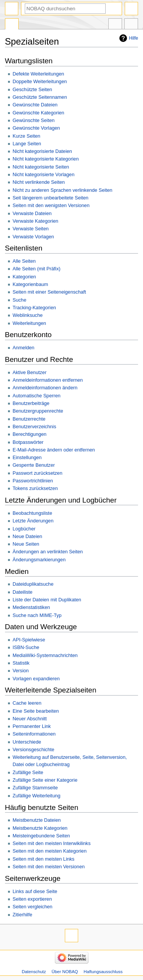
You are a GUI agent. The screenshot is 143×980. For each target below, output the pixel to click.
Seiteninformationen (34, 734)
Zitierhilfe (22, 915)
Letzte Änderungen (33, 521)
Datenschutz (34, 972)
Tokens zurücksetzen (35, 488)
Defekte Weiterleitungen (38, 74)
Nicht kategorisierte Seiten (41, 167)
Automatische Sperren (37, 396)
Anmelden (23, 348)
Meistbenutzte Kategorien (40, 828)
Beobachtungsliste (32, 513)
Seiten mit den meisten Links (43, 859)
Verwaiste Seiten (31, 229)
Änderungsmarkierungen (39, 560)
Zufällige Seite (28, 773)
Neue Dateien (27, 537)
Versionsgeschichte (33, 750)
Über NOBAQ (65, 972)
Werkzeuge (131, 25)
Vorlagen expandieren (36, 679)
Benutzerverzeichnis (34, 427)
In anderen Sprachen (115, 25)
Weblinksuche (28, 315)
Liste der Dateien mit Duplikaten (47, 600)
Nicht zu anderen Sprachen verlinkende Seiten (63, 190)
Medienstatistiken (31, 607)
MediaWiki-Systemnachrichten (45, 655)
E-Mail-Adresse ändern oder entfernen (54, 450)
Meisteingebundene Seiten (41, 836)
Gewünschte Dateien (35, 105)
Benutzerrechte (29, 419)
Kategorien (24, 277)
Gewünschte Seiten (34, 120)
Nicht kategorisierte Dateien (42, 151)
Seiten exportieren (32, 899)
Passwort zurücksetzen (37, 473)
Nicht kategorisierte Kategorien (46, 159)
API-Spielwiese (29, 640)
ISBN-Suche (26, 647)
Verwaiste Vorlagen (33, 237)
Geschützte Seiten (32, 90)
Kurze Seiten (27, 136)
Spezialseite (12, 25)
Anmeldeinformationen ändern (45, 388)
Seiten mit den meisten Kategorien (50, 851)
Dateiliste (22, 592)
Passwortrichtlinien (33, 481)
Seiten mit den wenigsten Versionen (51, 206)
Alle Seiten (24, 261)
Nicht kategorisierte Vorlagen (43, 175)
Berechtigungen (30, 434)
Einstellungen (27, 458)
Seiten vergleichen (32, 907)
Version (21, 671)
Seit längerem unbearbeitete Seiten (51, 198)
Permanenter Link (32, 726)
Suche (19, 300)
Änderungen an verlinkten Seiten (48, 552)
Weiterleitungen (29, 323)
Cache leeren (27, 703)
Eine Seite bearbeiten (36, 711)
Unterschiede (27, 742)
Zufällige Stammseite (35, 788)
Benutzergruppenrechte (38, 411)
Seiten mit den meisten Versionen (49, 867)
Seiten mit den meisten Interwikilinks (52, 843)
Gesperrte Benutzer (34, 465)
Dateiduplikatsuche (33, 584)
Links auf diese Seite (35, 892)
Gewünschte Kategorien (38, 113)
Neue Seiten (26, 544)
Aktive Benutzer (30, 373)
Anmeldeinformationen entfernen (48, 380)
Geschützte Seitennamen (40, 97)
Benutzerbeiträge (31, 403)
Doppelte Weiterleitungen (40, 82)
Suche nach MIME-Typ (37, 615)
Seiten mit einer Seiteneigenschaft (49, 292)
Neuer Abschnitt (30, 719)
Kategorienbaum (30, 284)
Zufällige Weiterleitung (36, 796)
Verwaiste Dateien (32, 214)
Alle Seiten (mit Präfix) (37, 269)
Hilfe (133, 38)
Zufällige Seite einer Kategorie (45, 780)
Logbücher (24, 529)
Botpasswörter (28, 442)
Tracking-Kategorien (34, 308)
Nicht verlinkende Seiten (39, 182)
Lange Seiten (27, 144)
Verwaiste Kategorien (35, 221)
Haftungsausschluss (103, 972)
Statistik (21, 663)
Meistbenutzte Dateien (37, 820)
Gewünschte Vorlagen (36, 128)
